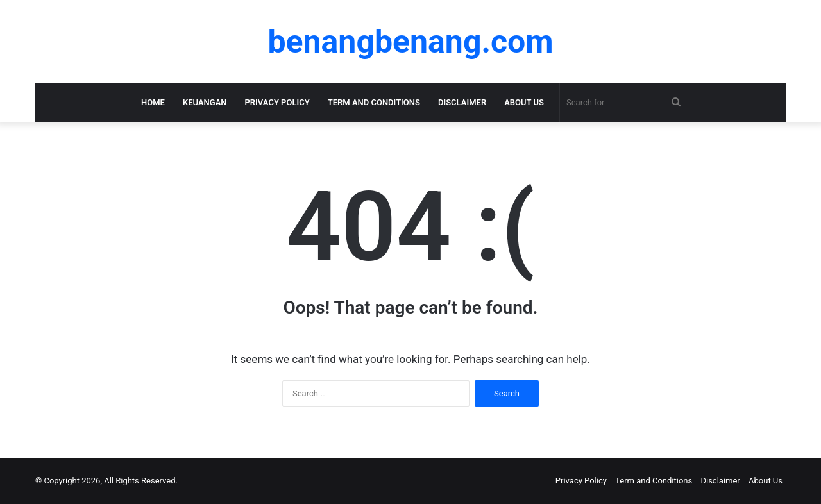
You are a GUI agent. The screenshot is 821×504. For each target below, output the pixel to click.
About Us (524, 102)
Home (153, 102)
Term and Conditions (374, 102)
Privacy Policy (277, 102)
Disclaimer (462, 102)
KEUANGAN (205, 102)
